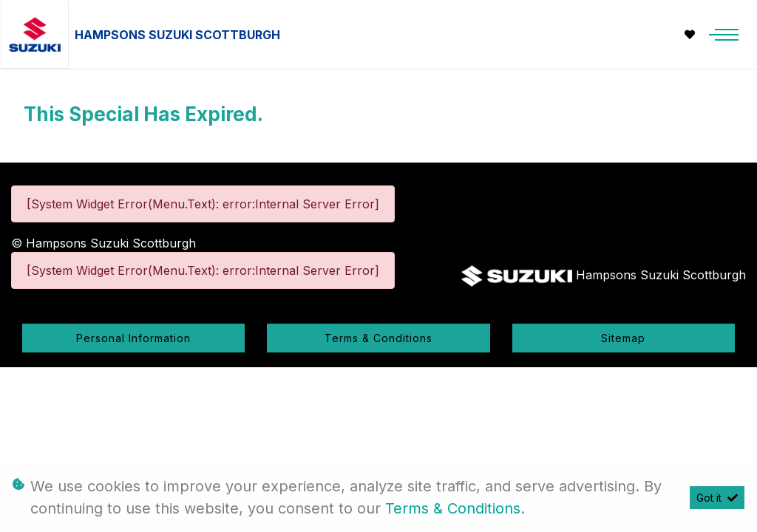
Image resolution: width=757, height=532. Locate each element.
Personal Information (133, 338)
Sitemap (623, 338)
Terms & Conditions (378, 338)
